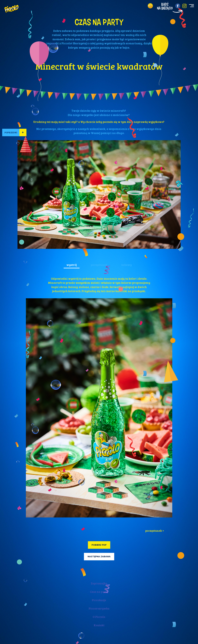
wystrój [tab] (72, 265)
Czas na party (99, 592)
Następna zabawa (99, 557)
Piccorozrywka (99, 608)
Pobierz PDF (99, 545)
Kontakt (99, 625)
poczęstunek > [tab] (155, 531)
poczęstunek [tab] (99, 265)
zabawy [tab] (126, 265)
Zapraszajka (99, 583)
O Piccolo (99, 617)
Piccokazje (99, 600)
